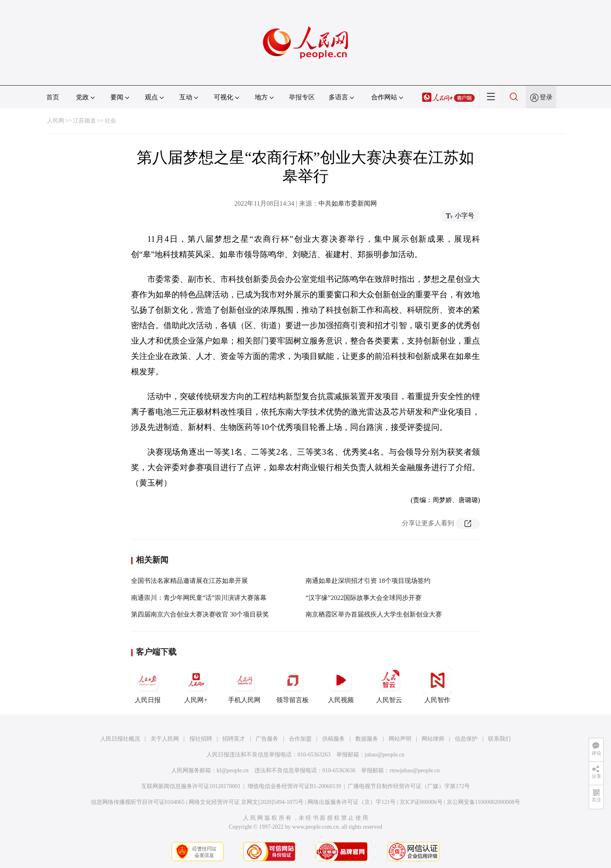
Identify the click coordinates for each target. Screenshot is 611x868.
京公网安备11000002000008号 (483, 802)
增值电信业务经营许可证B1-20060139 (294, 786)
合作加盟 (300, 739)
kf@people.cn (233, 770)
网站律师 (433, 739)
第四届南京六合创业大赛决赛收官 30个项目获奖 (200, 614)
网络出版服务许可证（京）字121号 (352, 802)
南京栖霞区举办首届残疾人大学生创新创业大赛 (374, 614)
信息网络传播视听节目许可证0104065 (138, 802)
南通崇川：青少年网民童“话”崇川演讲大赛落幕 (199, 598)
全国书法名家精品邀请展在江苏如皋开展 (189, 581)
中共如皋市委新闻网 (348, 203)
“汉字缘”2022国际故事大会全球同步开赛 (364, 598)
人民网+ (196, 685)
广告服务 (267, 739)
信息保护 (466, 739)
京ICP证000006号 (421, 802)
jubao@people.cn (385, 755)
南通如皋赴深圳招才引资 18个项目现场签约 (368, 581)
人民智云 (389, 685)
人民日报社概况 (120, 739)
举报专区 (302, 97)
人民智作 (437, 685)
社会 (110, 121)
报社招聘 (201, 739)
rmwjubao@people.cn (415, 770)
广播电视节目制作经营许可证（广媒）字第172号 (409, 786)
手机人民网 (244, 685)
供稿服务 (333, 739)
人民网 (56, 121)
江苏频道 (84, 121)
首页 (53, 97)
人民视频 (341, 685)
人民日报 (148, 685)
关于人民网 (165, 739)
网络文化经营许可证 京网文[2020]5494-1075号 (246, 802)
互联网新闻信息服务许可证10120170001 (191, 786)
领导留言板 (293, 685)
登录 (546, 97)
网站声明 (400, 739)
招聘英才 (234, 739)
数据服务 (367, 739)
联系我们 (499, 739)
